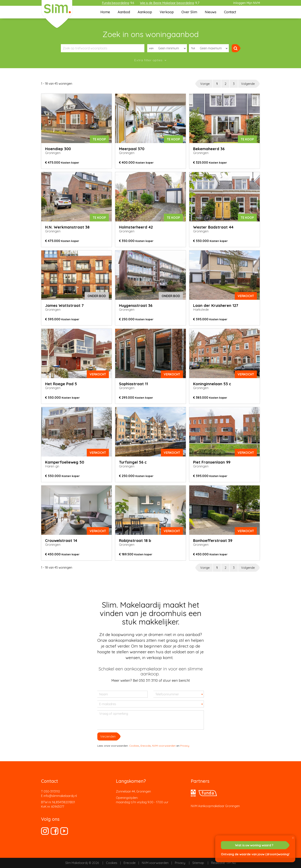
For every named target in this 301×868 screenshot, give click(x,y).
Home (105, 12)
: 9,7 (170, 3)
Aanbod (124, 12)
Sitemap (198, 863)
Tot (193, 48)
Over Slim (189, 12)
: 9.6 (118, 3)
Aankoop (145, 12)
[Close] (293, 838)
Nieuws (211, 12)
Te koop (99, 139)
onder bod (97, 296)
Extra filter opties (149, 60)
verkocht (246, 296)
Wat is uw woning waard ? (254, 845)
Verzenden (108, 736)
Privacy (185, 746)
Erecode (146, 746)
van (151, 48)
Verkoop (167, 12)
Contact (230, 12)
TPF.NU (231, 863)
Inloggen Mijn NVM (247, 3)
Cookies (134, 746)
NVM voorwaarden (164, 746)
